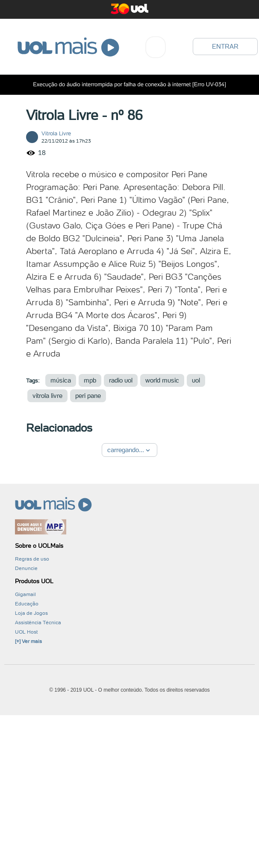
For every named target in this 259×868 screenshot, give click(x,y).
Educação (27, 604)
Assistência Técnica (38, 623)
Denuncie (26, 568)
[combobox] (156, 47)
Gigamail (25, 594)
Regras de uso (32, 559)
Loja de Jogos (31, 613)
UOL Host (26, 632)
